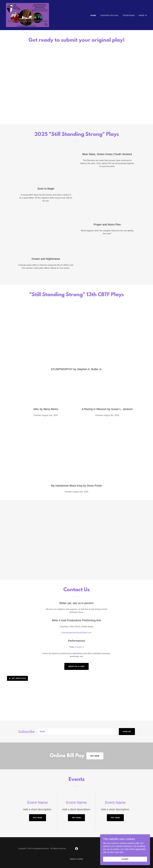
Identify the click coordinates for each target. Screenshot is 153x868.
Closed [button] (78, 647)
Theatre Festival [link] (109, 15)
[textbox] (77, 732)
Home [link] (93, 15)
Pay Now (95, 756)
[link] (27, 15)
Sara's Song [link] (76, 859)
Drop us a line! (77, 666)
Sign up (127, 732)
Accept (125, 859)
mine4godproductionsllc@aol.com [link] (76, 633)
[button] (143, 15)
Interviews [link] (129, 15)
